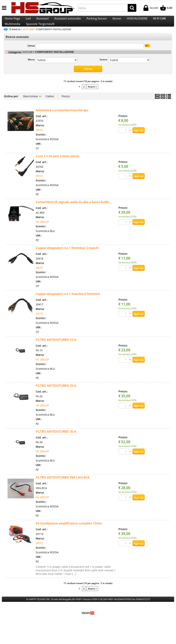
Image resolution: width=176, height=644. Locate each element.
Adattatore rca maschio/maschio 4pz (62, 119)
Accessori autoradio (68, 21)
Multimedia (13, 31)
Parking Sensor (97, 21)
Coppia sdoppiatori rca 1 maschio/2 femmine (68, 302)
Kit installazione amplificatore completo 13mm (69, 532)
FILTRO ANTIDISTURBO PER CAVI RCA (63, 486)
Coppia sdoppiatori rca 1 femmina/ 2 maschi (67, 257)
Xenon (117, 21)
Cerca (31, 55)
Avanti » (92, 95)
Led (28, 21)
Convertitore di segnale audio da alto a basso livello (72, 211)
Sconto (103, 69)
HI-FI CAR (159, 21)
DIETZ (39, 139)
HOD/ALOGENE (137, 21)
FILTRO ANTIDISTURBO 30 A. (56, 440)
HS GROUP (42, 230)
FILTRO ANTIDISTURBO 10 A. (56, 348)
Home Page (12, 21)
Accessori (42, 21)
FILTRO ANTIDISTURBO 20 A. (56, 394)
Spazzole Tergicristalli (40, 31)
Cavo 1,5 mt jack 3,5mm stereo (58, 165)
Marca (31, 69)
